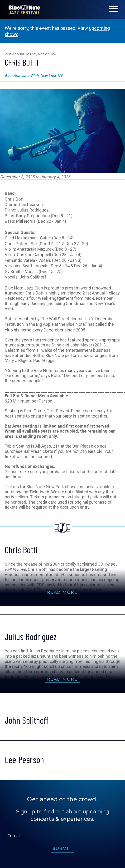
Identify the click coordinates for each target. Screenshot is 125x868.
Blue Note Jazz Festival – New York (24, 10)
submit (62, 848)
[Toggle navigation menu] (114, 9)
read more (62, 592)
